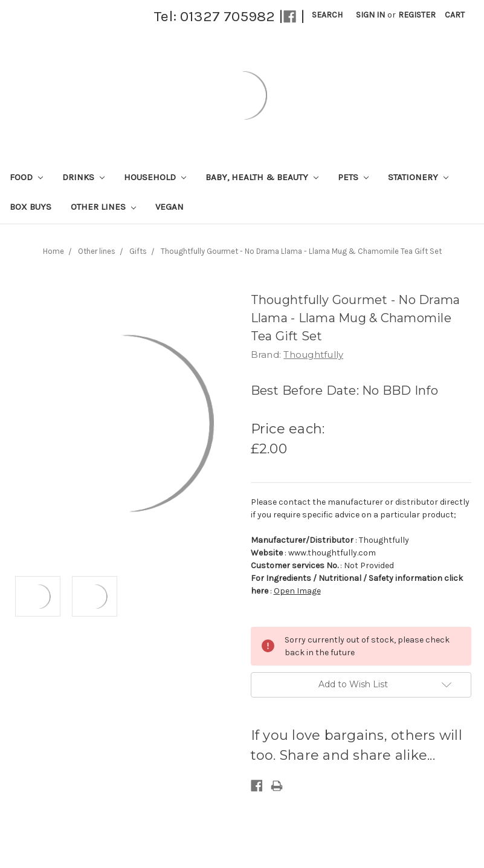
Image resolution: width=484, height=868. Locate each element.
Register (417, 15)
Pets (353, 177)
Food (26, 177)
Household (155, 177)
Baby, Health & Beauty (262, 177)
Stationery (418, 177)
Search (327, 15)
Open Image (297, 591)
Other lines (103, 207)
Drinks (83, 177)
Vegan (169, 207)
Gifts (138, 251)
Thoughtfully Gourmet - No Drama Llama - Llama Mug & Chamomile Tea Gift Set (301, 251)
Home (53, 251)
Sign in (370, 15)
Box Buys (31, 207)
